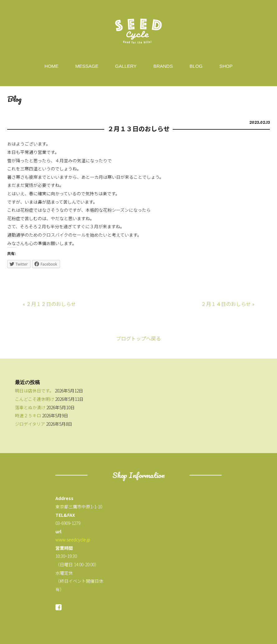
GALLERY (126, 66)
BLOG (196, 66)
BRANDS (163, 66)
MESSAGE (87, 66)
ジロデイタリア (30, 424)
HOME (52, 66)
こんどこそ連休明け (35, 399)
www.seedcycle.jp (73, 540)
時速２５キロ (28, 415)
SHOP (226, 66)
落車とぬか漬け (30, 407)
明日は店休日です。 (34, 391)
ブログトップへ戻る (138, 338)
